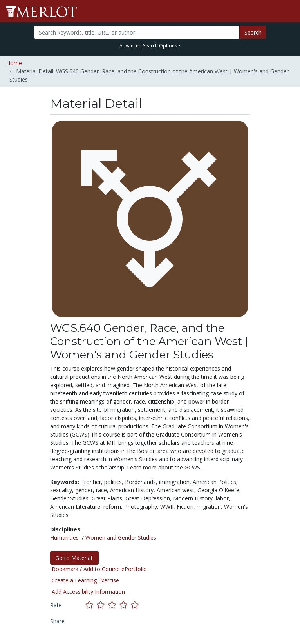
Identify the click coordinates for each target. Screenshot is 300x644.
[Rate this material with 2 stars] (102, 605)
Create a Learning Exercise (85, 580)
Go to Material (74, 558)
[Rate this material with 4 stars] (125, 605)
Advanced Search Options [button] (148, 46)
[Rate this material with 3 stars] (114, 605)
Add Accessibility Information (88, 592)
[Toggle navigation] (289, 11)
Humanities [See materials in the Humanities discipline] (64, 538)
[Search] (137, 32)
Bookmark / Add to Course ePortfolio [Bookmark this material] (99, 569)
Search (253, 32)
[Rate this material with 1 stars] (91, 605)
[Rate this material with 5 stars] (136, 605)
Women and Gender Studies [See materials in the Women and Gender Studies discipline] (121, 538)
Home (14, 63)
